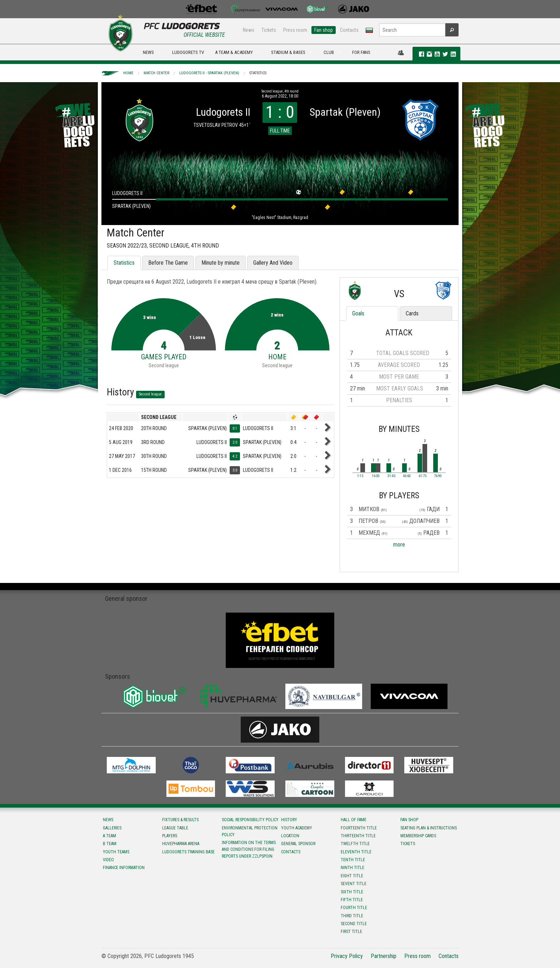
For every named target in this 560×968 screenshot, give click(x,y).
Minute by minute (221, 263)
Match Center (156, 73)
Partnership (384, 956)
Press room (295, 30)
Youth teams (116, 852)
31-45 (391, 476)
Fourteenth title (359, 828)
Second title (354, 924)
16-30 (376, 476)
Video (108, 860)
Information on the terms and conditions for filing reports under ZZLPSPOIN (249, 849)
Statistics (258, 73)
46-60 (407, 476)
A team (109, 836)
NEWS (148, 52)
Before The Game (168, 263)
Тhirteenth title (358, 836)
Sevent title (354, 884)
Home (128, 73)
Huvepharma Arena (181, 844)
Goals (358, 313)
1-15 (360, 476)
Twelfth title (355, 844)
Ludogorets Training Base (188, 852)
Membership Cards (418, 836)
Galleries (112, 828)
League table (175, 828)
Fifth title (352, 900)
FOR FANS (361, 52)
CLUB (329, 52)
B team (110, 844)
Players (170, 836)
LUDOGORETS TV (188, 52)
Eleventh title (356, 852)
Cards (412, 313)
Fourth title (354, 908)
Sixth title (352, 892)
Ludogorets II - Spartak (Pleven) (209, 73)
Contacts (349, 30)
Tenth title (353, 860)
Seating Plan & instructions (429, 828)
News (249, 30)
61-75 (422, 476)
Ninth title (352, 868)
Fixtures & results (180, 820)
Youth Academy (297, 828)
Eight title (352, 876)
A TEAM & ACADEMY (234, 52)
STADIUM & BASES (288, 52)
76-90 (438, 476)
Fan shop (324, 30)
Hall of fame (354, 820)
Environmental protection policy (250, 831)
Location (290, 836)
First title (351, 932)
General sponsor (298, 844)
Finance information (124, 868)
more (399, 545)
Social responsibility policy (250, 820)
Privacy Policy (347, 956)
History (289, 820)
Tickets (269, 30)
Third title (352, 916)
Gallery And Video (273, 263)
